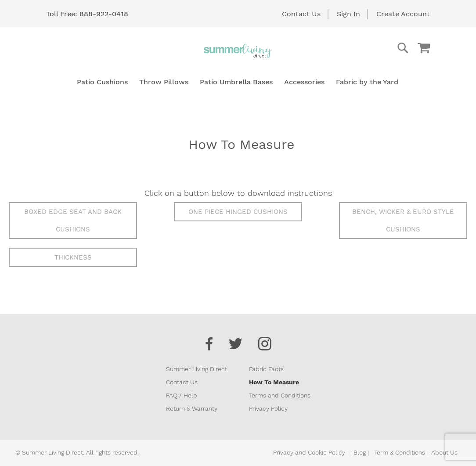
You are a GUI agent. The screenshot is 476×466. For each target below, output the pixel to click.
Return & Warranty (192, 408)
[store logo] (238, 51)
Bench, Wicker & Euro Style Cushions (403, 220)
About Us (444, 452)
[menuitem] (102, 82)
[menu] (238, 82)
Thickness (73, 257)
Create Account (403, 14)
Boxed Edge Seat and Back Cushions (73, 220)
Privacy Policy (268, 408)
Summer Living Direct (197, 369)
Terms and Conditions (280, 395)
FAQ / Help (182, 395)
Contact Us (301, 14)
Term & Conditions (400, 452)
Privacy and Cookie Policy (309, 452)
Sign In (348, 14)
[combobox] (368, 48)
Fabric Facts (266, 369)
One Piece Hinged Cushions (238, 212)
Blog (360, 452)
